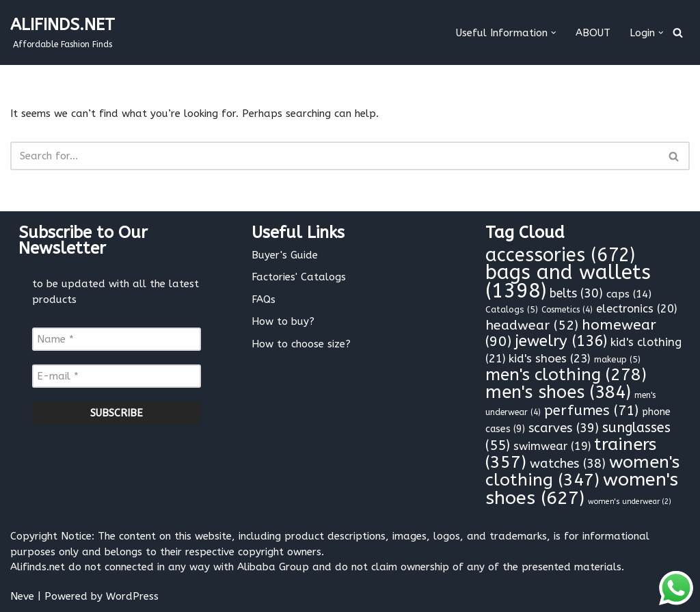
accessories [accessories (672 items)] (560, 255)
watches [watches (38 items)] (568, 464)
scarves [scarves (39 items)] (564, 428)
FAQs (264, 300)
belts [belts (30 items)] (576, 294)
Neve (22, 596)
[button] (554, 33)
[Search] (678, 32)
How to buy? (283, 321)
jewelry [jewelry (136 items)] (561, 341)
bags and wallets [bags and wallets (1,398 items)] (568, 282)
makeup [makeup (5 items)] (617, 359)
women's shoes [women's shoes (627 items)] (582, 489)
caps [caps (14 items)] (629, 294)
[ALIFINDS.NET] (63, 32)
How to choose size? (301, 344)
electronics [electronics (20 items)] (636, 309)
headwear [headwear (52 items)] (532, 325)
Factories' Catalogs (299, 277)
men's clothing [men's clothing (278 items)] (566, 375)
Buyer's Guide (285, 255)
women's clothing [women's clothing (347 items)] (582, 471)
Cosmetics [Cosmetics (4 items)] (567, 310)
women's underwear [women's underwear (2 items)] (630, 502)
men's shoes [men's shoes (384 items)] (558, 393)
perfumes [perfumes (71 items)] (591, 410)
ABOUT (593, 33)
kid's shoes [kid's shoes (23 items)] (550, 358)
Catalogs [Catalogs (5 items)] (512, 309)
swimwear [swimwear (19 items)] (552, 446)
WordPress (132, 596)
